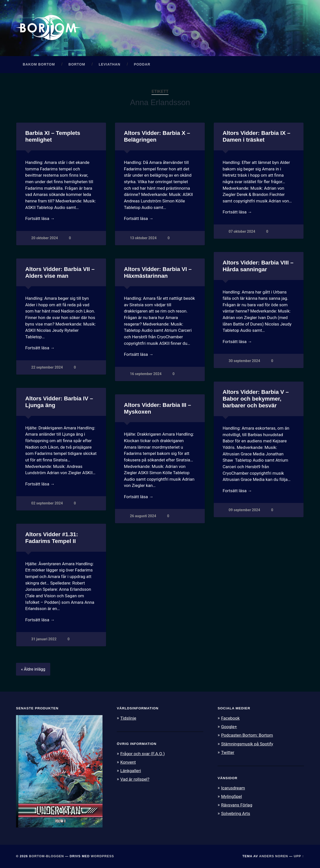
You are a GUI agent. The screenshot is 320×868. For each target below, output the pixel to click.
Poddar (142, 64)
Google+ (229, 727)
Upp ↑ (299, 856)
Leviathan (110, 64)
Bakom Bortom (39, 64)
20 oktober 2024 (44, 238)
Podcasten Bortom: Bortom (247, 735)
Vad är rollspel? (135, 779)
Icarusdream (233, 788)
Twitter (228, 752)
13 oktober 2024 (143, 238)
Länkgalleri (131, 771)
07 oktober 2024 (242, 232)
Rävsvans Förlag (237, 805)
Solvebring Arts (235, 813)
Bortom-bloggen (46, 856)
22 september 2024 (47, 367)
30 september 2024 (244, 361)
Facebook (230, 718)
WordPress (102, 856)
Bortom (77, 64)
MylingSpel (231, 796)
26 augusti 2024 (143, 516)
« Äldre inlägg (33, 669)
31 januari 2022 (44, 639)
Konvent (128, 762)
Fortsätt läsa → (40, 218)
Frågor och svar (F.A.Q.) (142, 754)
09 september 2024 (244, 510)
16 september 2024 (146, 374)
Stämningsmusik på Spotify (247, 744)
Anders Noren (273, 856)
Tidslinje (128, 718)
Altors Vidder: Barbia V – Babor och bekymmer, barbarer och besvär (256, 399)
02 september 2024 (47, 503)
